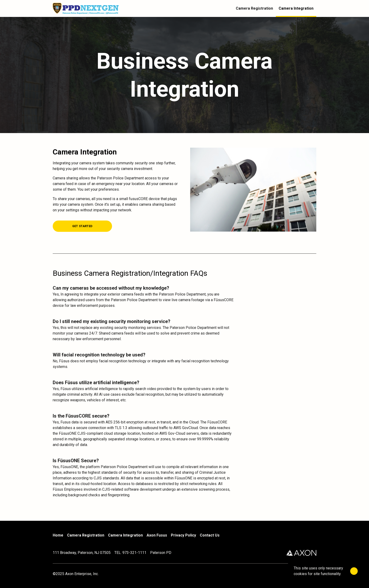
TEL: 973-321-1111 (130, 553)
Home (58, 535)
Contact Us (210, 535)
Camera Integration (125, 535)
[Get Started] (82, 226)
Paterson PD (161, 553)
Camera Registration (86, 535)
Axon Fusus (157, 535)
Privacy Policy (183, 535)
